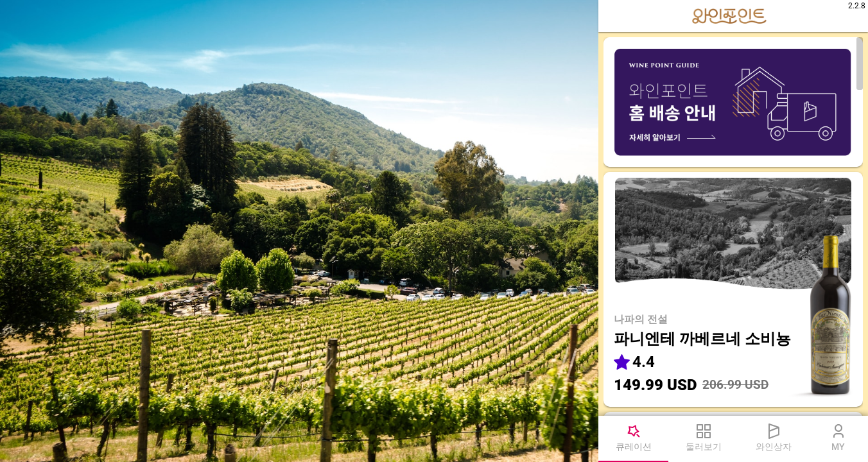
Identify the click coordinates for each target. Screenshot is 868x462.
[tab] (633, 439)
